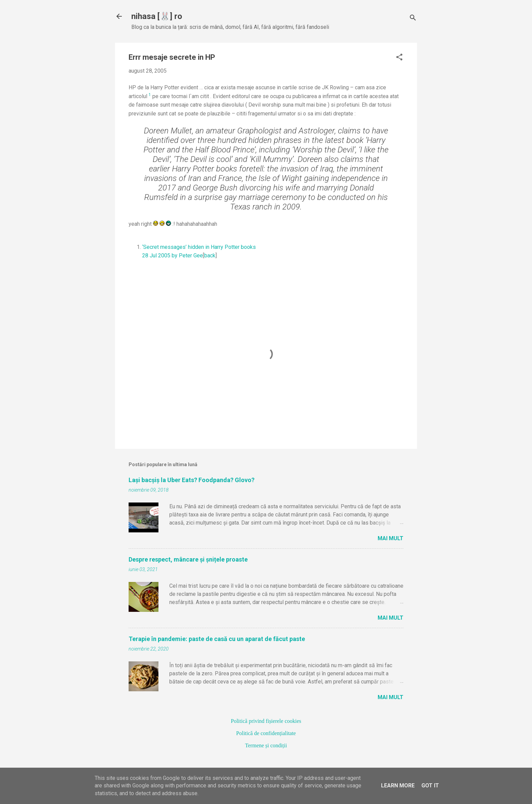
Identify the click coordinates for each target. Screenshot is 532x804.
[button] (399, 58)
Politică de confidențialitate (266, 733)
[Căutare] (413, 19)
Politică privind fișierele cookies (266, 721)
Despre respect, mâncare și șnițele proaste (188, 559)
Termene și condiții (266, 745)
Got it (430, 785)
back (210, 255)
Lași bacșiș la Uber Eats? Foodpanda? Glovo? (192, 480)
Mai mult (391, 538)
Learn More (398, 785)
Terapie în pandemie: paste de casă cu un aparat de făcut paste (217, 639)
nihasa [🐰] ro (157, 16)
